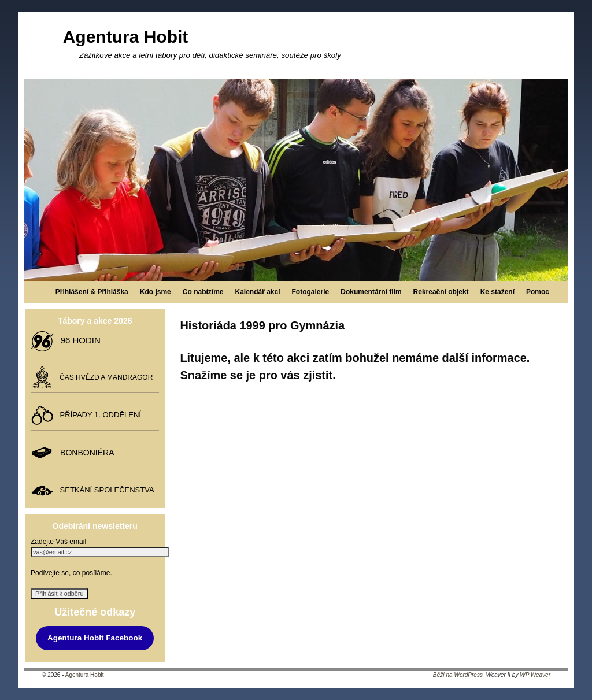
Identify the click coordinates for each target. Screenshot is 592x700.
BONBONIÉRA (85, 453)
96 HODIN (78, 340)
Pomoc (538, 292)
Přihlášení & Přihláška (92, 292)
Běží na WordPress (458, 675)
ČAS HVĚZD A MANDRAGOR (104, 377)
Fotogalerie (311, 292)
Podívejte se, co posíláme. (71, 573)
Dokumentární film (371, 292)
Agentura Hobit (126, 37)
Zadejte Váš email (58, 542)
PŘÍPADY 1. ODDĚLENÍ (98, 415)
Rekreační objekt (441, 292)
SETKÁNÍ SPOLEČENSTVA (105, 490)
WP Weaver (535, 675)
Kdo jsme (156, 292)
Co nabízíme (203, 292)
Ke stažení (497, 292)
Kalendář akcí (257, 292)
